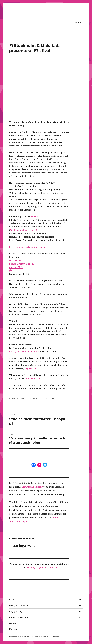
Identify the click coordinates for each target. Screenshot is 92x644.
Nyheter (13, 623)
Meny (78, 23)
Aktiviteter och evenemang (44, 398)
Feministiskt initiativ (32, 487)
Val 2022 (13, 600)
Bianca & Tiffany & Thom (21, 264)
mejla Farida (30, 368)
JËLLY (12, 271)
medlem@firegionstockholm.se (41, 567)
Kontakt (13, 629)
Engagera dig (16, 612)
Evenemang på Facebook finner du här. (28, 247)
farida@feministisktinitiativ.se (24, 352)
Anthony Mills (16, 267)
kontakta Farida (34, 378)
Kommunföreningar (19, 617)
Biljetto (34, 217)
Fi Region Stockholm (19, 606)
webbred (13, 398)
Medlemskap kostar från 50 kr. (25, 230)
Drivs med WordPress (51, 637)
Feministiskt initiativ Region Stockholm (25, 637)
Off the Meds (15, 260)
